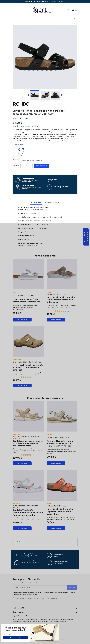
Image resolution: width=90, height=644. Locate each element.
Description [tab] (36, 202)
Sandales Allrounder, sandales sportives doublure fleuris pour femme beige (28, 443)
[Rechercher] (45, 19)
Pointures (16, 160)
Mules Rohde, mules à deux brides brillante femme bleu (27, 300)
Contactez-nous (19, 612)
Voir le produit (22, 320)
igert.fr (59, 141)
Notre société (18, 608)
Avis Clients (85, 237)
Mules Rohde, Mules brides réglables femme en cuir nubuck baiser (60, 512)
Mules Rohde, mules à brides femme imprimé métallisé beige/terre (61, 300)
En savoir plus (18, 145)
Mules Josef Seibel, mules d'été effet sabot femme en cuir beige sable (28, 367)
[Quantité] (26, 166)
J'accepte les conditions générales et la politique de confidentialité (36, 598)
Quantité (16, 166)
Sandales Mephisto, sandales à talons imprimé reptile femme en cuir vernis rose (61, 443)
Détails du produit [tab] (51, 202)
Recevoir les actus (14, 638)
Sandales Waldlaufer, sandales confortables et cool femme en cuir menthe (28, 513)
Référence (16, 119)
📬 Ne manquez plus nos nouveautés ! (14, 628)
